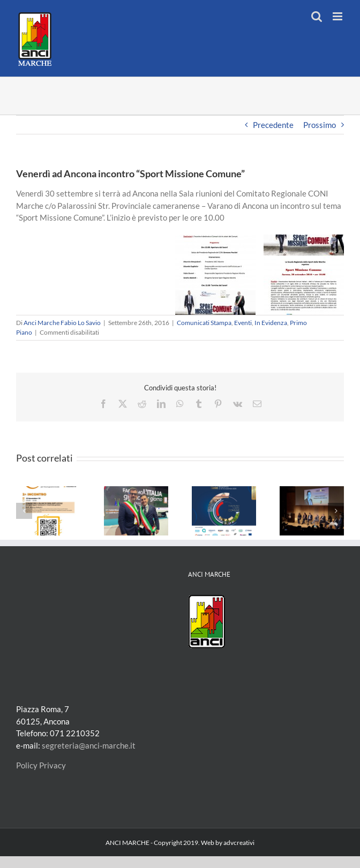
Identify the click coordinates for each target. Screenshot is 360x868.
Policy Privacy (41, 765)
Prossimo (320, 125)
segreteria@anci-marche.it (89, 745)
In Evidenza (271, 323)
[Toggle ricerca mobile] (317, 16)
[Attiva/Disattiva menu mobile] (338, 16)
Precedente (273, 125)
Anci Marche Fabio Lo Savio (62, 323)
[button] (24, 511)
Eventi (243, 323)
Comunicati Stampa (204, 323)
